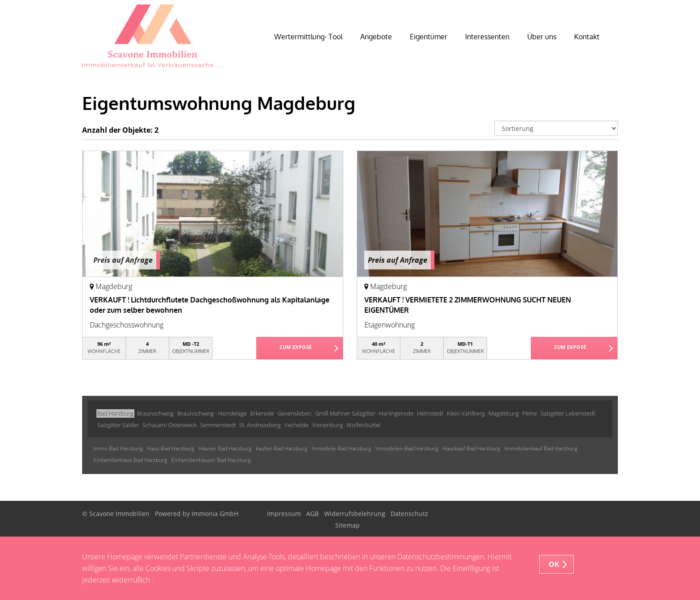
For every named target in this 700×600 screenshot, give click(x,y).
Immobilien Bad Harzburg (407, 448)
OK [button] (554, 564)
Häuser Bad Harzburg (225, 448)
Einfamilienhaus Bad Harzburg (130, 460)
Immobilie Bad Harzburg (341, 448)
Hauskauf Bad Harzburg (471, 448)
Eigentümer (429, 37)
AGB (312, 514)
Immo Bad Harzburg (118, 448)
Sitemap (348, 525)
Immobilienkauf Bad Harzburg (541, 448)
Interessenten (487, 37)
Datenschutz (409, 514)
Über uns (542, 37)
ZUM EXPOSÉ (296, 348)
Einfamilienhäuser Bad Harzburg (211, 460)
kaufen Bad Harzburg (281, 448)
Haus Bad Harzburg (171, 448)
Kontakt (587, 37)
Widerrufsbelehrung (355, 514)
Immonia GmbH (215, 514)
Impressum (284, 514)
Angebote (376, 37)
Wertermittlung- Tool (308, 37)
